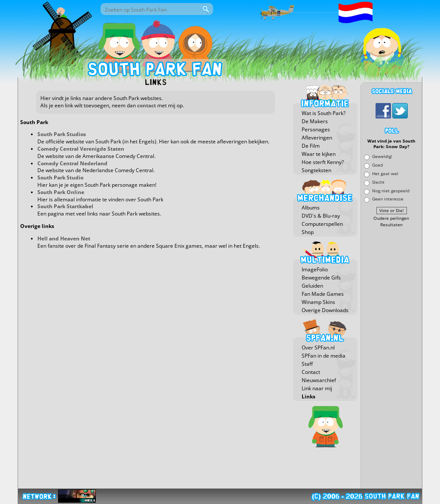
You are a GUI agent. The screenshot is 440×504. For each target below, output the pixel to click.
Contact (311, 372)
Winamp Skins (318, 302)
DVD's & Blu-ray (321, 216)
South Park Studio (60, 178)
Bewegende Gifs (321, 278)
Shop (308, 232)
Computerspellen (322, 224)
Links (309, 396)
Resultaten (391, 225)
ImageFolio (315, 269)
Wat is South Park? (324, 113)
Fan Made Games (323, 294)
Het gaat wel (385, 173)
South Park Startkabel (65, 206)
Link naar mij (317, 388)
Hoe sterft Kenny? (323, 162)
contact (147, 105)
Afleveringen (317, 138)
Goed (377, 165)
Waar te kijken (319, 154)
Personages (316, 129)
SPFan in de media (324, 356)
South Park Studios (62, 134)
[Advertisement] (391, 358)
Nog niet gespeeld (391, 190)
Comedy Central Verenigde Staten (81, 149)
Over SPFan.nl (318, 348)
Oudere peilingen (391, 218)
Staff (307, 364)
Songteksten (316, 170)
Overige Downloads (325, 310)
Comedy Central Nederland (72, 163)
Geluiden (312, 286)
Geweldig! (382, 156)
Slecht (378, 182)
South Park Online (61, 192)
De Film (311, 146)
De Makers (315, 121)
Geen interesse (388, 199)
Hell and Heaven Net (64, 238)
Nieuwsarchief (319, 380)
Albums (311, 208)
